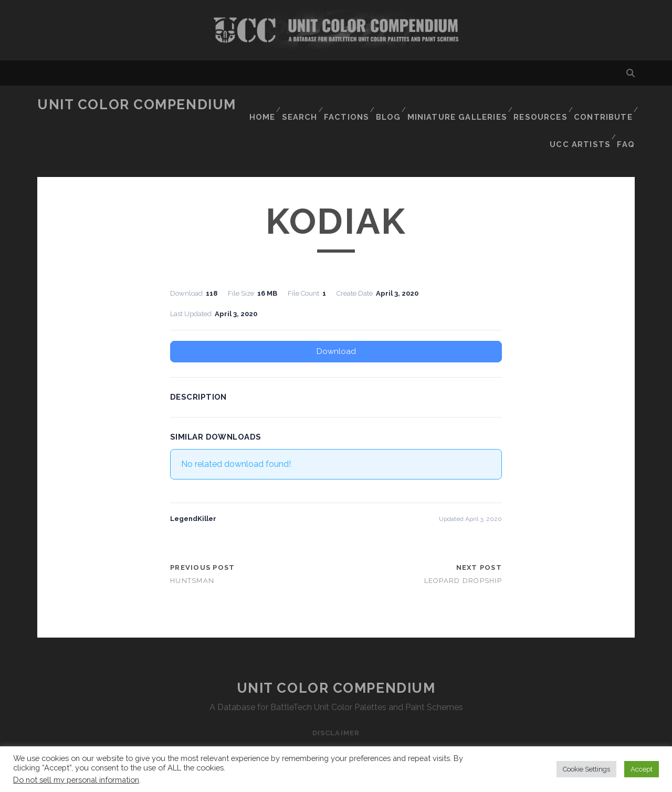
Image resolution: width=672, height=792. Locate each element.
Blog (393, 105)
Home (262, 105)
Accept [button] (642, 769)
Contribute (603, 105)
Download (336, 318)
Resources (541, 105)
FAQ (627, 118)
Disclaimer (336, 699)
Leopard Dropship (463, 548)
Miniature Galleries (461, 105)
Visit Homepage (336, 30)
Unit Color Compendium (137, 105)
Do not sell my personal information (76, 780)
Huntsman (192, 548)
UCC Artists (580, 118)
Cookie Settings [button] (586, 769)
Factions (350, 105)
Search (302, 105)
